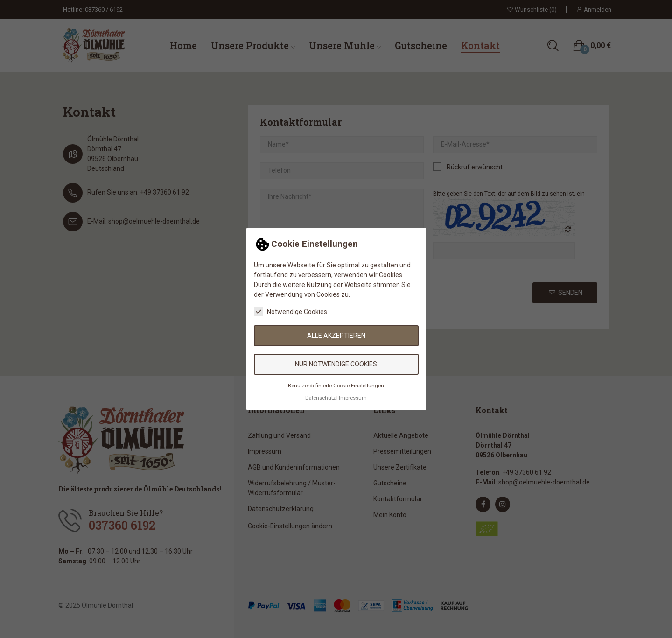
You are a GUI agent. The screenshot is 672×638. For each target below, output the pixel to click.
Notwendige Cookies (290, 312)
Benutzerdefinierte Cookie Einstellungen (336, 386)
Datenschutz (320, 398)
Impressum (353, 398)
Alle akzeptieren (336, 336)
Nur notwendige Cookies (336, 364)
